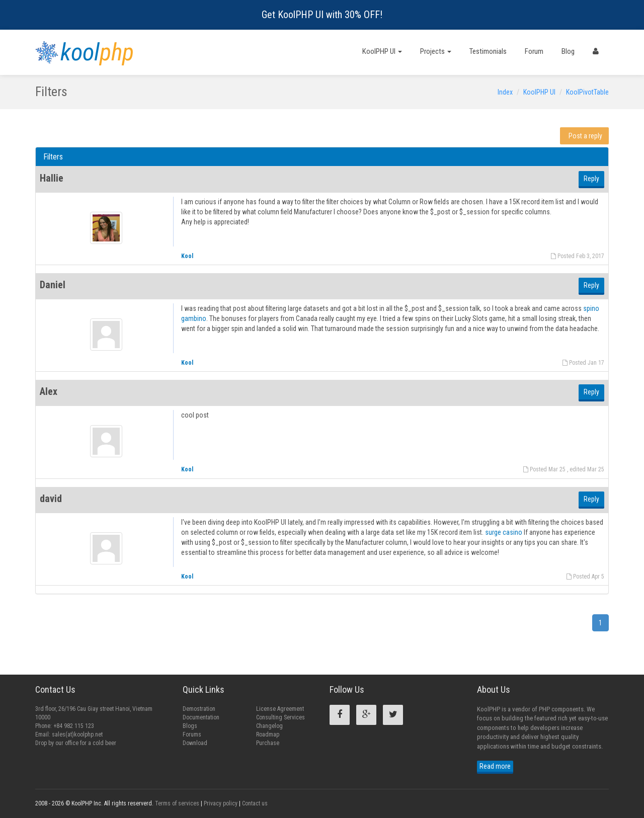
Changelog (269, 726)
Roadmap (268, 734)
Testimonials (488, 51)
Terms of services (177, 803)
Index (505, 92)
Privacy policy (221, 803)
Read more (495, 766)
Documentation (201, 717)
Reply (591, 179)
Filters (53, 157)
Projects (436, 51)
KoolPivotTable (587, 92)
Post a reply (585, 136)
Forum (534, 51)
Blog (568, 51)
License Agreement (280, 709)
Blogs (190, 726)
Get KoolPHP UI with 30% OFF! (322, 15)
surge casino (504, 532)
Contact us (255, 803)
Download (195, 743)
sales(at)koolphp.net (77, 734)
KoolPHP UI (382, 51)
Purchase (268, 743)
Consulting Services (280, 717)
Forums (192, 734)
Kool (187, 256)
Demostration (199, 709)
